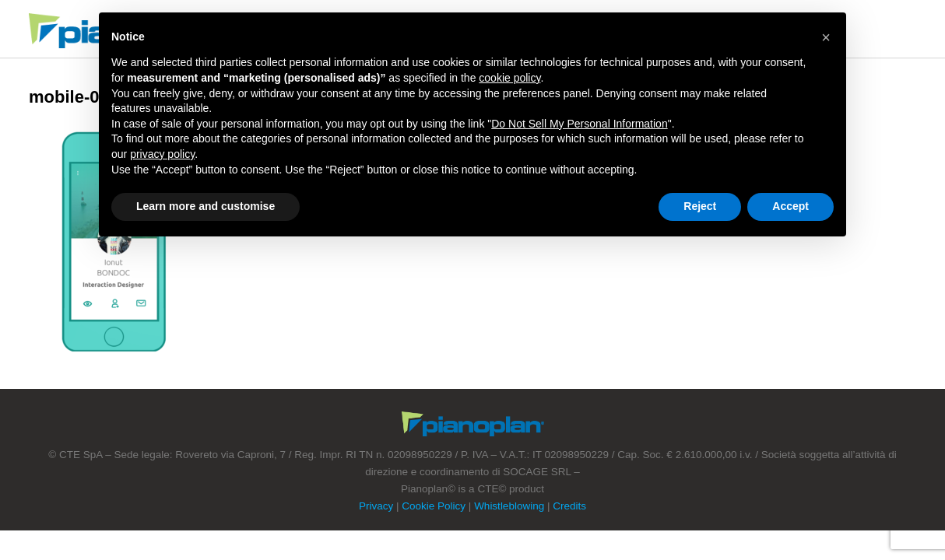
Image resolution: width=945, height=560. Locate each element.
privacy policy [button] (162, 154)
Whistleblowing (509, 506)
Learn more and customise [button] (206, 206)
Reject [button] (700, 206)
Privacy (376, 506)
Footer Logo (473, 424)
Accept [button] (790, 206)
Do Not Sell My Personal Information (579, 124)
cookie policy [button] (509, 78)
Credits (569, 506)
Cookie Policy (434, 506)
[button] (826, 37)
